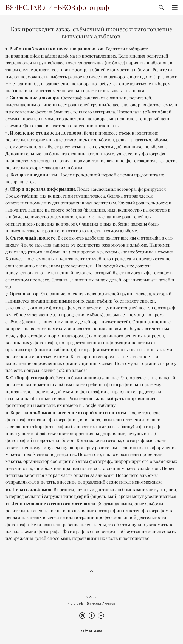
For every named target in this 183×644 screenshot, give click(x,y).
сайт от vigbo (91, 631)
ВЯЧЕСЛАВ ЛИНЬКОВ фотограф (57, 7)
